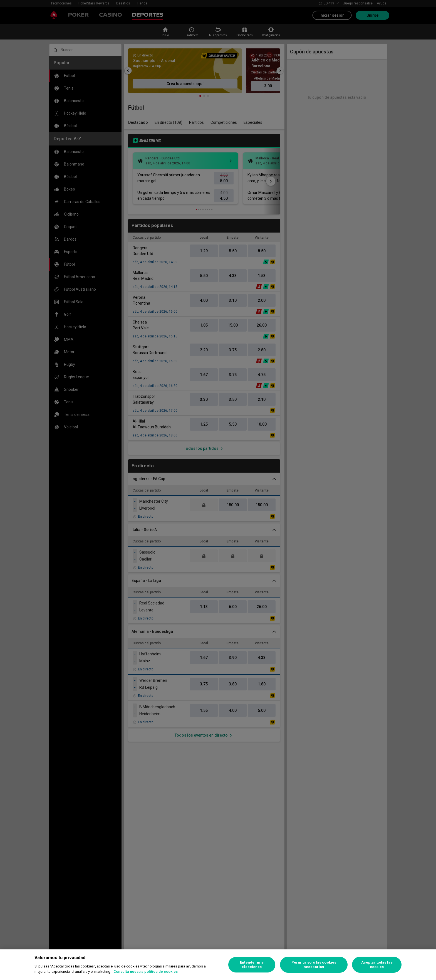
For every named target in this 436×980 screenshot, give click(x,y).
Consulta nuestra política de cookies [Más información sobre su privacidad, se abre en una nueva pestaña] (146, 972)
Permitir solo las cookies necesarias (314, 965)
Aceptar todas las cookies (377, 965)
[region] (218, 965)
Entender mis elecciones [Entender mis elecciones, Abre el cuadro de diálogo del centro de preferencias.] (252, 965)
